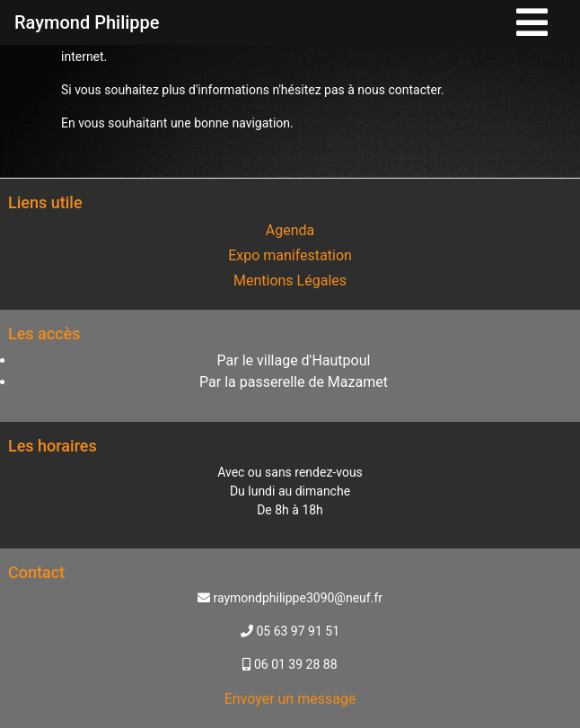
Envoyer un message (290, 699)
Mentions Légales (290, 281)
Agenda (290, 230)
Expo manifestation (290, 255)
